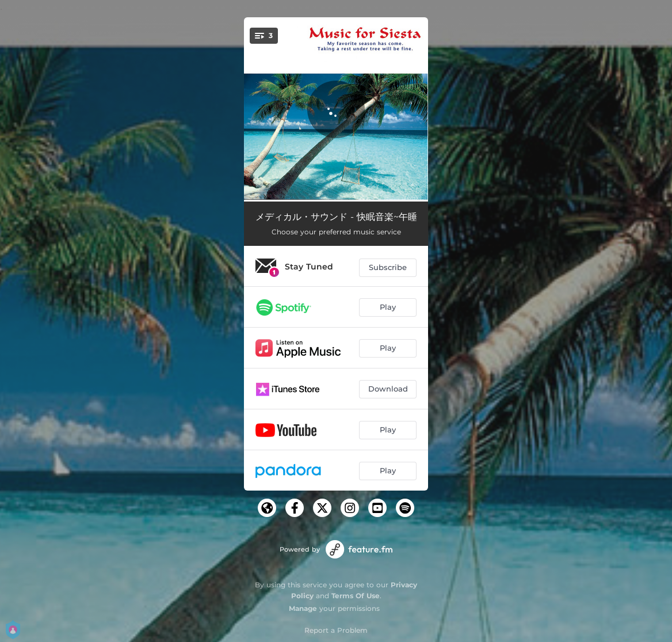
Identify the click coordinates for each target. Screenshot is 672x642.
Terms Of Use (356, 596)
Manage (303, 608)
